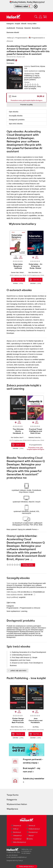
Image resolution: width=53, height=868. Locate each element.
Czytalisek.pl (17, 839)
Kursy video (32, 24)
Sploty (31, 839)
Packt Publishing (32, 75)
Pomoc (34, 529)
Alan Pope (22, 438)
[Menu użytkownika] (40, 17)
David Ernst (35, 66)
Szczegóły (16, 116)
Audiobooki (11, 28)
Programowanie (12, 608)
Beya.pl (31, 836)
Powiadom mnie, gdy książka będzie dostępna (27, 100)
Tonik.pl (20, 861)
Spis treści (16, 124)
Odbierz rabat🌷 (23, 6)
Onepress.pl (17, 826)
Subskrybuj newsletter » (34, 780)
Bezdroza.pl (17, 832)
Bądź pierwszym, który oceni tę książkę (33, 87)
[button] (43, 242)
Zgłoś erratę (11, 603)
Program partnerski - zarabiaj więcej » (33, 761)
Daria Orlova (15, 727)
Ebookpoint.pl (33, 832)
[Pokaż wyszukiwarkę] (36, 17)
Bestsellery (36, 28)
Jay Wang (35, 727)
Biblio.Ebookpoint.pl (20, 842)
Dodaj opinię (28, 565)
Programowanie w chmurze (30, 608)
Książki (17, 24)
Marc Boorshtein (33, 273)
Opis (14, 112)
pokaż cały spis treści (18, 670)
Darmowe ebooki (13, 32)
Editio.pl (16, 829)
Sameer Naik (15, 273)
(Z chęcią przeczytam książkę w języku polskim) (32, 78)
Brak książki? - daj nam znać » (32, 770)
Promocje (20, 28)
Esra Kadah (23, 727)
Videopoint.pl (17, 836)
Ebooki (24, 24)
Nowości (28, 28)
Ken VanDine (15, 438)
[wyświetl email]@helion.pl (19, 857)
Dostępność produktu (17, 120)
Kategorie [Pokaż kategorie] (10, 24)
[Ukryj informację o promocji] (36, 7)
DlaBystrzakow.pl (34, 829)
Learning (42, 71)
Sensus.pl (32, 826)
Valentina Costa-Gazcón (36, 438)
